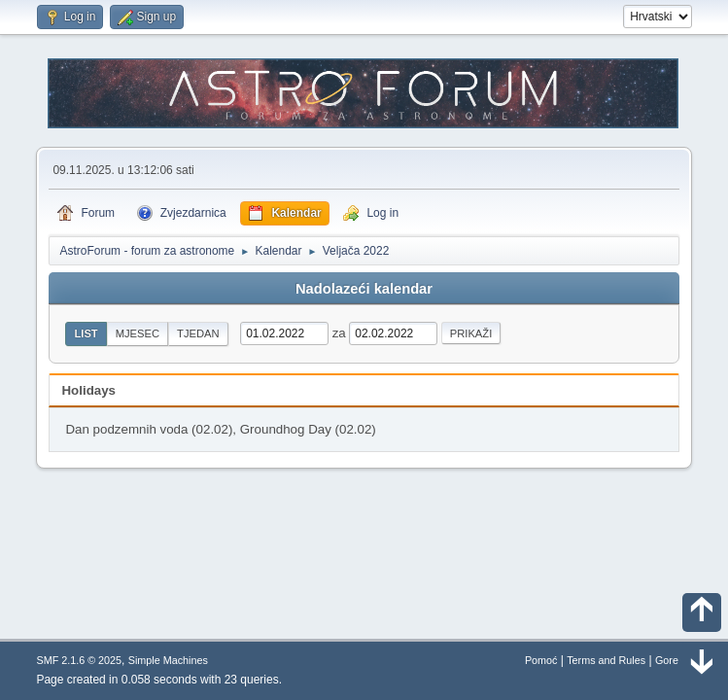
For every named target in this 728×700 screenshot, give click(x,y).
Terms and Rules (606, 660)
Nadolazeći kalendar (364, 289)
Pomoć (541, 660)
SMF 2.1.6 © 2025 (79, 660)
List (86, 333)
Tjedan (198, 333)
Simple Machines (168, 660)
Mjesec (138, 333)
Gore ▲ (674, 660)
